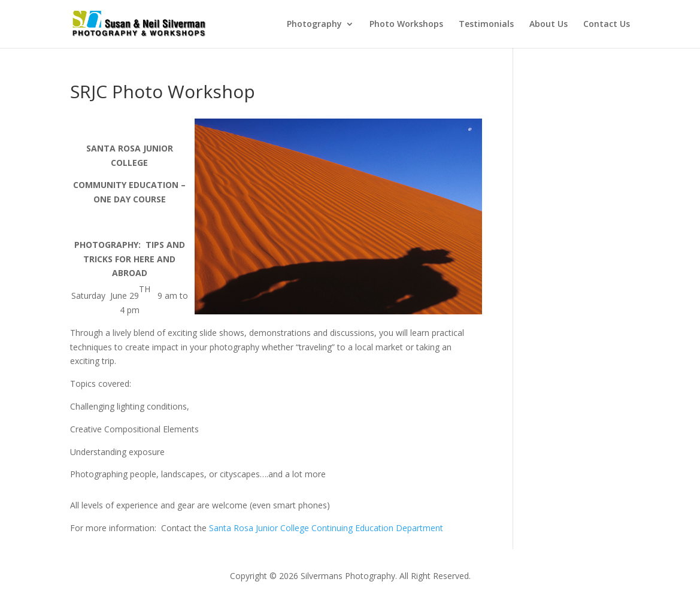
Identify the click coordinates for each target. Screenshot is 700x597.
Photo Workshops (406, 25)
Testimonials (486, 25)
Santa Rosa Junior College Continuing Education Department (326, 528)
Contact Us (607, 25)
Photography (314, 25)
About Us (549, 25)
